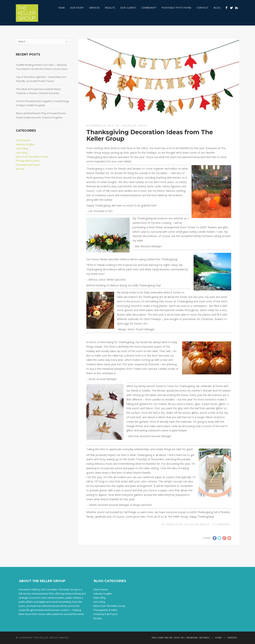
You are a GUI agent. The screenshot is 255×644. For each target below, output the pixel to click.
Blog (217, 8)
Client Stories (23, 140)
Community (149, 8)
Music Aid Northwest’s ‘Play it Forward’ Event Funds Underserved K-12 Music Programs (41, 115)
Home (219, 638)
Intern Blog (22, 148)
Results (110, 8)
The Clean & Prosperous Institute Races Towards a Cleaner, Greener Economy (39, 91)
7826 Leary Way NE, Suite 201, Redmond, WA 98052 (181, 638)
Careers (232, 638)
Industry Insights (25, 144)
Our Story (77, 8)
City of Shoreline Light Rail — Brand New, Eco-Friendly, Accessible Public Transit (42, 79)
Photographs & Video (28, 161)
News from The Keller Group (188, 524)
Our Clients (128, 8)
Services (94, 8)
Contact (203, 8)
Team (62, 8)
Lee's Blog (21, 152)
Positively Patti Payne (177, 8)
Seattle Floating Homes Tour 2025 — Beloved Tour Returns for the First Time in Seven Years (42, 67)
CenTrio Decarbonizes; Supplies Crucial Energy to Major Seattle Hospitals (43, 103)
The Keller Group (134, 126)
